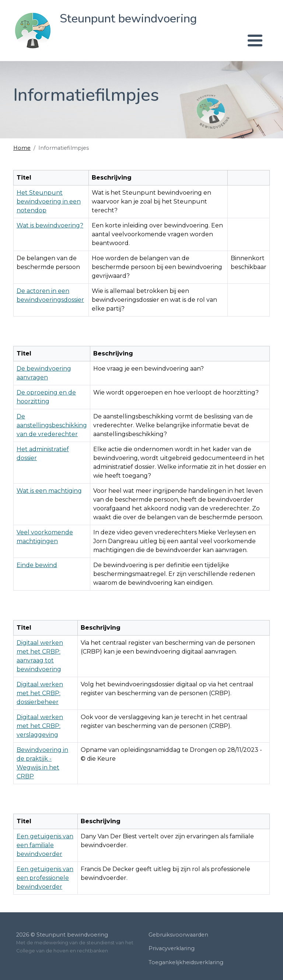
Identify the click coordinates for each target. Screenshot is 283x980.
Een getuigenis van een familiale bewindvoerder (45, 845)
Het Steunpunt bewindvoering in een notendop (49, 201)
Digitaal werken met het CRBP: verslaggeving (40, 726)
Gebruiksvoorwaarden (178, 935)
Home (22, 148)
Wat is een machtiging (49, 491)
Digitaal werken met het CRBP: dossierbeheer (40, 693)
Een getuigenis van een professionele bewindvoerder (45, 878)
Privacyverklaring (172, 948)
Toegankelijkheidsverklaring (186, 962)
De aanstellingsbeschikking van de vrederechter (52, 425)
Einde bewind (37, 565)
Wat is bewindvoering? (50, 225)
